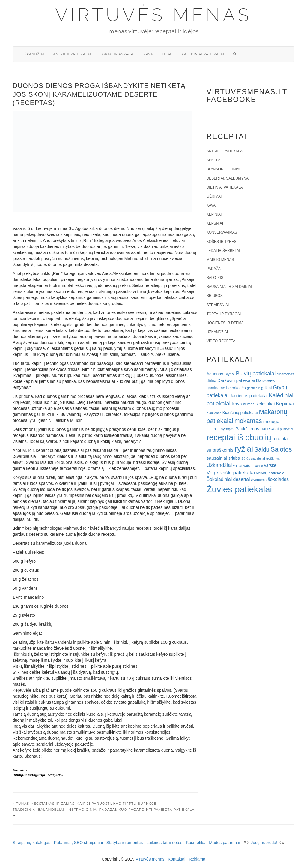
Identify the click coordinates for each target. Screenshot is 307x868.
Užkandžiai (33, 54)
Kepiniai (214, 214)
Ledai (167, 54)
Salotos (215, 278)
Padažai (214, 269)
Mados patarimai (225, 843)
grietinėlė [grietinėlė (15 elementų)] (253, 388)
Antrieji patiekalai (72, 54)
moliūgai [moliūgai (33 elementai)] (272, 421)
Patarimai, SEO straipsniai (78, 843)
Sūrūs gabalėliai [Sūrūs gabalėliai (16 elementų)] (253, 458)
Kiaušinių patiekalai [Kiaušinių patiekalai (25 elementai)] (240, 413)
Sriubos (215, 296)
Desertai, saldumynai (228, 178)
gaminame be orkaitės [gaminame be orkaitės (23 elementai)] (226, 388)
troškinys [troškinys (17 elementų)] (273, 458)
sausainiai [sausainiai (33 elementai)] (217, 458)
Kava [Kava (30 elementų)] (237, 404)
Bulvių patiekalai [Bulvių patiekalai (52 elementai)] (256, 373)
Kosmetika (196, 843)
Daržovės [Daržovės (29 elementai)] (265, 380)
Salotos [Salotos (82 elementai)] (281, 449)
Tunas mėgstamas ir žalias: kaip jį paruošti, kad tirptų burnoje (86, 804)
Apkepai (214, 160)
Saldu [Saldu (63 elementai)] (262, 449)
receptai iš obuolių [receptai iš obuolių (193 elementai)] (239, 437)
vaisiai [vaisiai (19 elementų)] (248, 466)
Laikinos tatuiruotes (164, 843)
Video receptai (222, 341)
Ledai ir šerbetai (223, 251)
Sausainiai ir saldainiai (229, 287)
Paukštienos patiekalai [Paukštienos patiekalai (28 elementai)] (257, 429)
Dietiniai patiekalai (225, 187)
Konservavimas (222, 232)
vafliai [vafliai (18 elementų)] (237, 466)
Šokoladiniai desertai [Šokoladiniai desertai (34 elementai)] (228, 479)
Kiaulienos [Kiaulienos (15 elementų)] (214, 413)
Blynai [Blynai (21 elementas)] (230, 374)
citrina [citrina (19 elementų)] (211, 381)
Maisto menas (220, 260)
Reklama (197, 859)
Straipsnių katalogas (31, 843)
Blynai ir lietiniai (223, 169)
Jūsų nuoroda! (264, 843)
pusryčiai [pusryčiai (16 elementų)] (286, 429)
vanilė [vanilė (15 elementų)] (259, 466)
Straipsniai (55, 775)
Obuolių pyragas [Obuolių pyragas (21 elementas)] (221, 429)
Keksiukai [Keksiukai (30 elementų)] (265, 404)
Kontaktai (177, 859)
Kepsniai (215, 223)
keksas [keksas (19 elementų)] (249, 404)
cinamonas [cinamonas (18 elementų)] (285, 374)
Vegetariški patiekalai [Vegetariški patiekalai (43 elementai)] (231, 473)
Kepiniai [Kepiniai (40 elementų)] (285, 404)
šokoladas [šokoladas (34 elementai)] (278, 479)
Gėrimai (214, 196)
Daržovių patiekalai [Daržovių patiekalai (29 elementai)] (236, 380)
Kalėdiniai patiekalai (203, 54)
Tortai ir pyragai (117, 54)
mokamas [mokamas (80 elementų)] (248, 421)
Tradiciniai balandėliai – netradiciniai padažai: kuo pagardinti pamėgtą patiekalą (104, 810)
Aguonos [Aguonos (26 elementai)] (215, 374)
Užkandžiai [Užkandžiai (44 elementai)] (219, 465)
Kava (148, 54)
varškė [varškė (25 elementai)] (270, 465)
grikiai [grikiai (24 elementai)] (267, 388)
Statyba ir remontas (125, 843)
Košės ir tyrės (222, 242)
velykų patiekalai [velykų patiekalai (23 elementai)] (271, 473)
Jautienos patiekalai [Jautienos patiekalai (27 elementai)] (249, 396)
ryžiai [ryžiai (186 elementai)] (244, 449)
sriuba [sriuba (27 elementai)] (234, 458)
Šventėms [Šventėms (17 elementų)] (259, 480)
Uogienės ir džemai (226, 323)
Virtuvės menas (154, 15)
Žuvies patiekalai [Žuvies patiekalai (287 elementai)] (239, 489)
